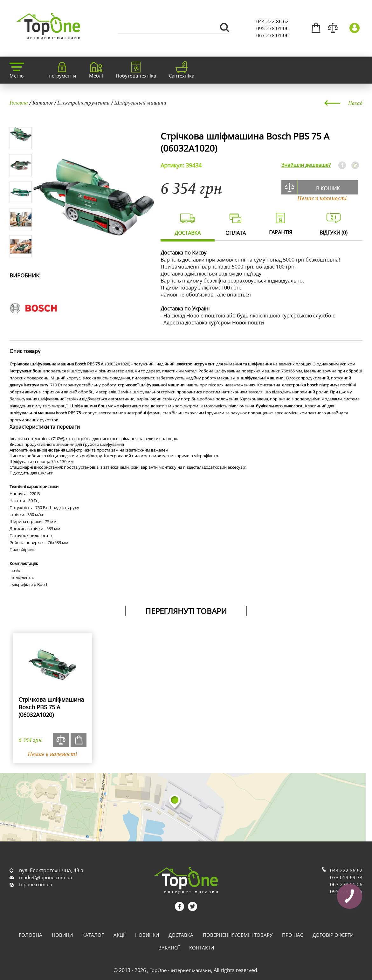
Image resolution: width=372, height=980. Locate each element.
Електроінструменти (83, 103)
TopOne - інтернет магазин (180, 970)
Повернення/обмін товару (238, 935)
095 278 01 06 (272, 28)
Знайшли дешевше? (306, 165)
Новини (62, 935)
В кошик (328, 188)
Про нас (293, 935)
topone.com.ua (36, 884)
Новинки (147, 935)
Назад (355, 103)
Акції (120, 935)
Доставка (181, 935)
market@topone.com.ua (45, 877)
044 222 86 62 (272, 21)
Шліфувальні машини (140, 103)
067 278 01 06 (272, 35)
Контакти (202, 948)
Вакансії (169, 948)
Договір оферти (333, 935)
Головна (19, 103)
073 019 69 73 (346, 877)
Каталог (43, 103)
